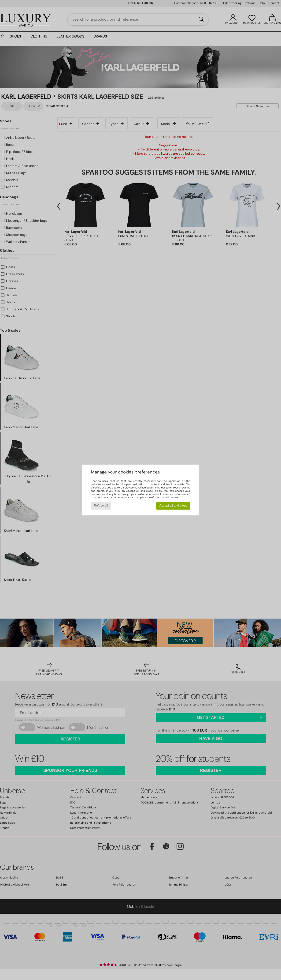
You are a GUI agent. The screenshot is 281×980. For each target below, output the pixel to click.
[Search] (201, 19)
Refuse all (101, 505)
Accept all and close (173, 505)
